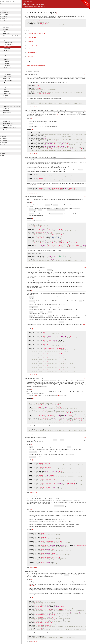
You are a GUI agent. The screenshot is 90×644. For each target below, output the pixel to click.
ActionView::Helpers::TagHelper (35, 67)
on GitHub (35, 107)
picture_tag (31, 49)
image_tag (30, 41)
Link (85, 75)
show (31, 107)
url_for (59, 114)
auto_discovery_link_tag (40, 33)
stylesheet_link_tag (32, 53)
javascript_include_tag (33, 45)
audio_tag (30, 33)
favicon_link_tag (32, 37)
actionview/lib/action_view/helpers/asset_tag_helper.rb (34, 6)
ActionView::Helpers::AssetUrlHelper (36, 65)
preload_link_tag (38, 49)
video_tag (30, 57)
